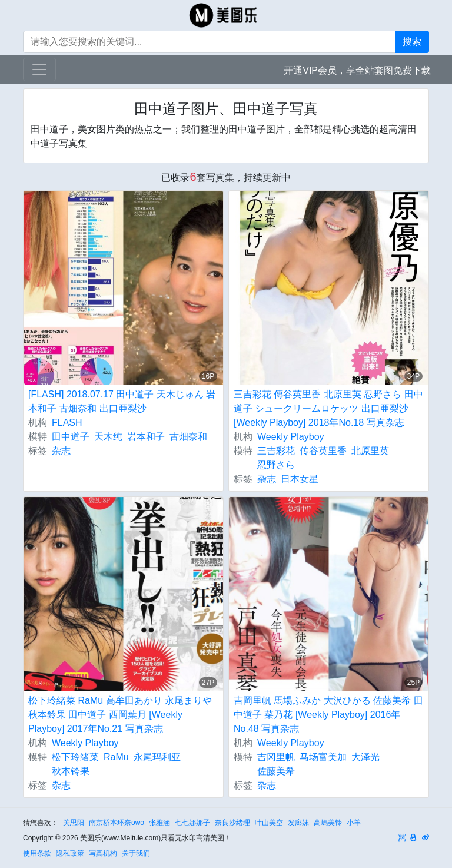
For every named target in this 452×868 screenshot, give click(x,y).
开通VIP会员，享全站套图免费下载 (357, 70)
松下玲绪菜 (75, 757)
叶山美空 (269, 823)
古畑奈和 (188, 437)
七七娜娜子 (192, 823)
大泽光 (365, 757)
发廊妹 (298, 823)
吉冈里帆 (276, 757)
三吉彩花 (276, 451)
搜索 (412, 42)
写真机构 (103, 853)
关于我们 (136, 853)
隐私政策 (70, 853)
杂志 (61, 451)
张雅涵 (159, 823)
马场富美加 (323, 757)
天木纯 (108, 437)
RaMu (116, 757)
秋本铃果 (71, 771)
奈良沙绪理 (232, 823)
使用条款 (37, 853)
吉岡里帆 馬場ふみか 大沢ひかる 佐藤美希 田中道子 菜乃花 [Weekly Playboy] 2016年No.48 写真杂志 (328, 715)
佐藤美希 (276, 771)
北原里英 (370, 451)
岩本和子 (146, 437)
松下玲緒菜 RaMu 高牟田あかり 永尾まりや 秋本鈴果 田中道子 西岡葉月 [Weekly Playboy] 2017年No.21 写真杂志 (120, 715)
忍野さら (276, 465)
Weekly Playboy (291, 437)
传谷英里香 (323, 451)
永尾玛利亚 (157, 757)
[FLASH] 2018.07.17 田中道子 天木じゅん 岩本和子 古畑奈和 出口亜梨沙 (122, 401)
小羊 (354, 823)
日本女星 (300, 479)
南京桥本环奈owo (117, 823)
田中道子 (71, 437)
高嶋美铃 (328, 823)
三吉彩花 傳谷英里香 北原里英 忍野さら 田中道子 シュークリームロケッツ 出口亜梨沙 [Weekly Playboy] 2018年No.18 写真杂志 (328, 408)
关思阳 (74, 823)
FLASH (67, 423)
